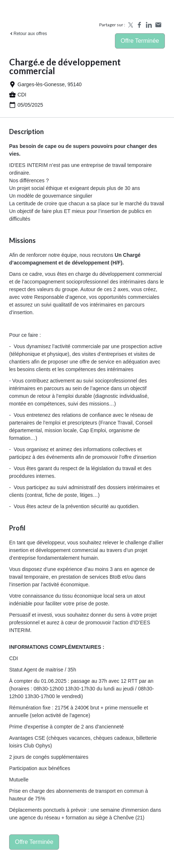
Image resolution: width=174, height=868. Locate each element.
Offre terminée (140, 41)
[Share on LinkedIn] (149, 25)
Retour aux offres (28, 34)
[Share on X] (130, 25)
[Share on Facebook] (139, 25)
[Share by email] (158, 25)
